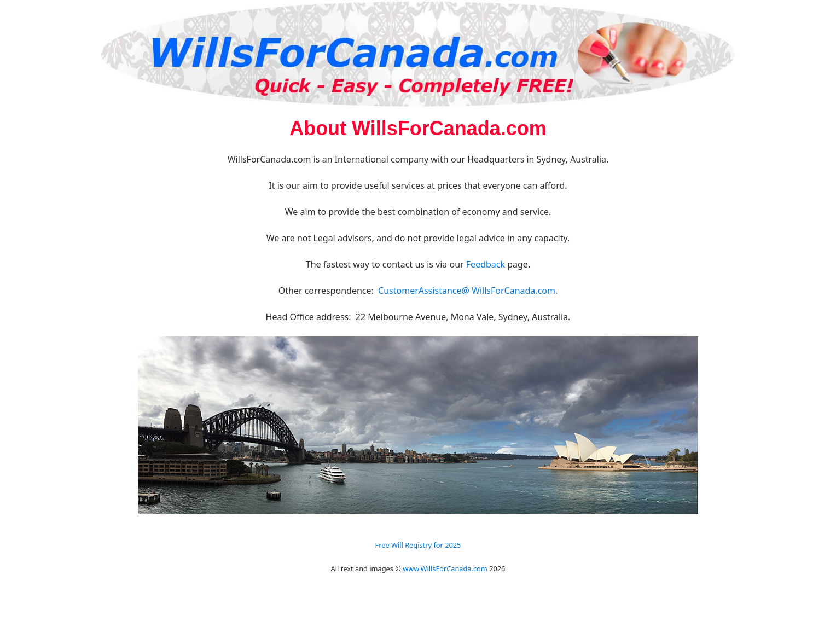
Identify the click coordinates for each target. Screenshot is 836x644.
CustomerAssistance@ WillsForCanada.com (467, 291)
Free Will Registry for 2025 (418, 545)
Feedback (486, 264)
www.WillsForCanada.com (445, 568)
